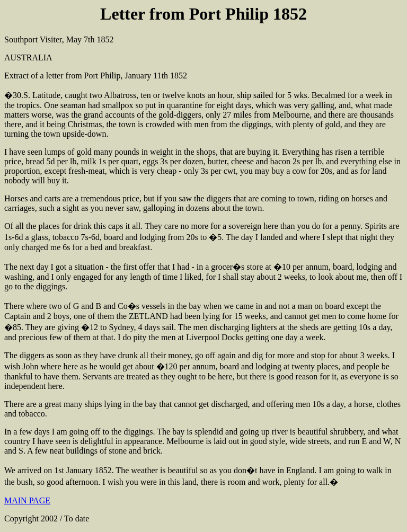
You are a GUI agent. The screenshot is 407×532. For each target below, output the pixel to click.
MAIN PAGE (27, 500)
